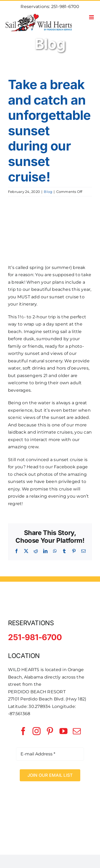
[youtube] (63, 731)
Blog (48, 192)
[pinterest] (50, 731)
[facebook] (23, 731)
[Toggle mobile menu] (92, 17)
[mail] (77, 731)
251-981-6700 (65, 7)
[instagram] (37, 731)
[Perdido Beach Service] (50, 798)
